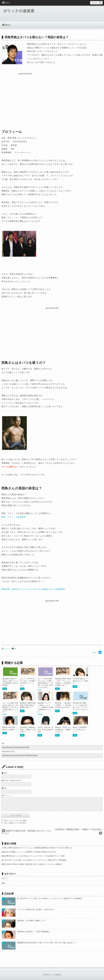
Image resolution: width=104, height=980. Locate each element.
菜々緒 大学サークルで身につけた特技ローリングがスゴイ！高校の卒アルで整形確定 (34, 860)
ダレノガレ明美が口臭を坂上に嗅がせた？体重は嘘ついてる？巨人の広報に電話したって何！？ (10, 707)
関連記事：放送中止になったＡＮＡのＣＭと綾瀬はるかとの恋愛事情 (33, 589)
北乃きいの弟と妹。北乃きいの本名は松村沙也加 (45, 730)
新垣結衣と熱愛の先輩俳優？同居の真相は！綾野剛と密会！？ (28, 705)
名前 (5, 773)
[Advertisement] (25, 95)
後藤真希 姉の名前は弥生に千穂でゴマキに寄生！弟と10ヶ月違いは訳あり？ (46, 943)
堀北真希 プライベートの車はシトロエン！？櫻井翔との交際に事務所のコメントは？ (45, 707)
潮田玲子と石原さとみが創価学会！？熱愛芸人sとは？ (63, 730)
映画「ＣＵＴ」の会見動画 (14, 517)
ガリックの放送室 (20, 11)
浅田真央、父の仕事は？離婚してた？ (32, 921)
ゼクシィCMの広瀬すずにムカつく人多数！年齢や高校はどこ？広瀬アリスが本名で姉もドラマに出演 (45, 683)
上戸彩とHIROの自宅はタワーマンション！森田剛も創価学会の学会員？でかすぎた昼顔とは (37, 848)
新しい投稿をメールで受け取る (15, 823)
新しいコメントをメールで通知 (15, 820)
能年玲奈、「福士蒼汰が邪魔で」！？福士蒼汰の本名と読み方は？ (63, 705)
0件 (15, 649)
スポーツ (5, 879)
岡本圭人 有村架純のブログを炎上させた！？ (80, 730)
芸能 (5, 689)
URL (5, 788)
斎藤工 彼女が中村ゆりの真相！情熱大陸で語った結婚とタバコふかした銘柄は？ (32, 864)
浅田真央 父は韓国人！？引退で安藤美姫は (34, 932)
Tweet (94, 652)
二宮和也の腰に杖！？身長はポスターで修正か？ (80, 681)
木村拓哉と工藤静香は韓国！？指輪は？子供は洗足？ (28, 730)
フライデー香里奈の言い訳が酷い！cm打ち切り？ (36, 910)
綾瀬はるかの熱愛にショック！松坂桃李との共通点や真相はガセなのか (29, 852)
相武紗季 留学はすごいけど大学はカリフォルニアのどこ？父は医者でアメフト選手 (33, 856)
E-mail (6, 780)
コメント (7, 649)
